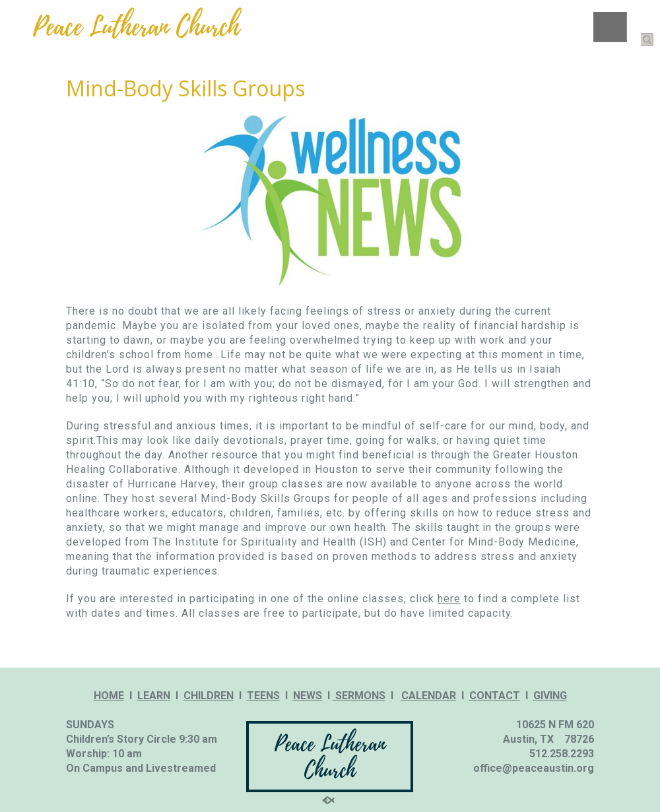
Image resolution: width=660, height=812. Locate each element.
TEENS (263, 696)
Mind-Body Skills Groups (185, 88)
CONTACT (495, 696)
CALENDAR (429, 696)
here (449, 599)
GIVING (550, 696)
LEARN (154, 696)
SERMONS (359, 696)
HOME (109, 696)
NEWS (308, 696)
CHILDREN (209, 696)
